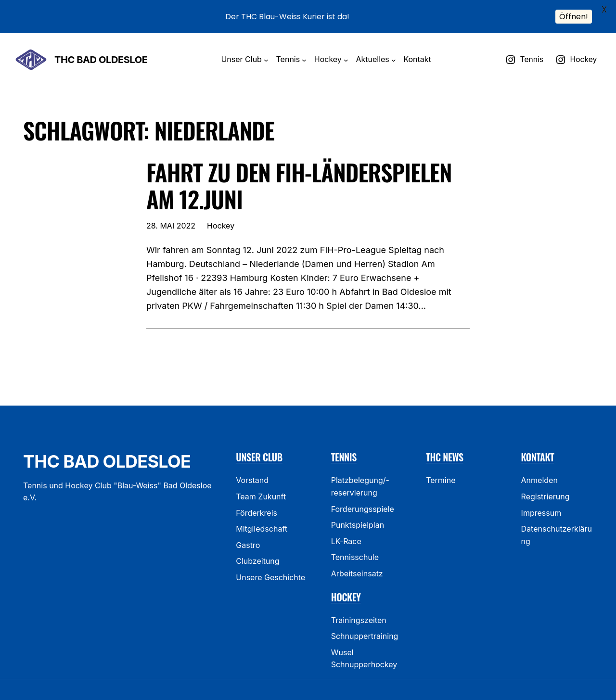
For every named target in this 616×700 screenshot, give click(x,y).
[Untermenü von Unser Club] (266, 44)
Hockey (221, 209)
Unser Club (259, 441)
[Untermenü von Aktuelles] (394, 44)
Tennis (344, 441)
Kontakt (538, 441)
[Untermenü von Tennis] (304, 44)
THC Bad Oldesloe (101, 43)
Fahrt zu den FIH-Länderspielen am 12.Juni (299, 169)
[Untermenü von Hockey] (346, 44)
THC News (445, 441)
